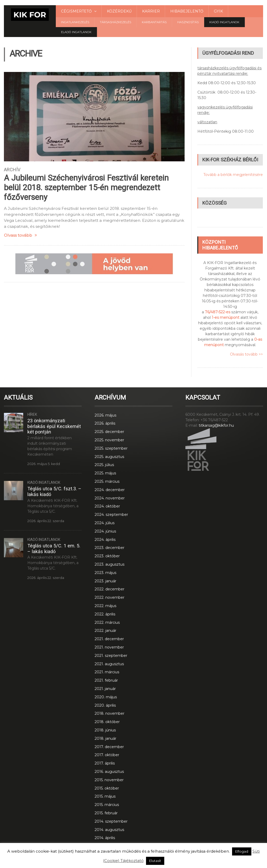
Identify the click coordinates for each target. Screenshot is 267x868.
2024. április (105, 540)
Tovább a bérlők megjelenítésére (233, 175)
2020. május (106, 697)
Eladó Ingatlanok (76, 32)
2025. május (105, 473)
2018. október (107, 722)
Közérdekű (119, 11)
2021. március (107, 672)
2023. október (107, 556)
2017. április (105, 763)
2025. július (104, 465)
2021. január (105, 689)
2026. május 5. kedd (44, 464)
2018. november (110, 713)
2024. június (105, 531)
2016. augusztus (109, 772)
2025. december (109, 432)
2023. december (110, 548)
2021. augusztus (109, 664)
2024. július (105, 523)
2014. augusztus (109, 830)
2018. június (105, 730)
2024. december (110, 490)
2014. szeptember (111, 821)
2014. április (105, 838)
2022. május (105, 606)
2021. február (106, 680)
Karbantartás (154, 22)
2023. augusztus (110, 564)
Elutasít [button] (155, 861)
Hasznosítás (188, 22)
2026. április (105, 423)
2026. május (105, 415)
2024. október (107, 506)
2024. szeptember (111, 515)
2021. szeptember (111, 656)
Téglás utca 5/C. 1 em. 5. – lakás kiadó (54, 549)
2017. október (107, 755)
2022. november (110, 597)
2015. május (105, 796)
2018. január (105, 738)
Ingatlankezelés (75, 22)
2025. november (109, 440)
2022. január (105, 631)
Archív (12, 170)
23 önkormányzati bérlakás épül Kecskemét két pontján (54, 426)
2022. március (107, 622)
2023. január (105, 581)
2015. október (107, 788)
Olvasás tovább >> (246, 354)
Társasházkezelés (116, 22)
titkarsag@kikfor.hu (216, 425)
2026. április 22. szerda (46, 521)
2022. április (105, 614)
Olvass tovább (20, 235)
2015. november (109, 780)
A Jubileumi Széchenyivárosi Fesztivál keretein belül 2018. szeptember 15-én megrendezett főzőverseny (86, 188)
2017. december (109, 747)
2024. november (110, 498)
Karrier (151, 11)
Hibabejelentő (187, 11)
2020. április (105, 705)
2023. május (105, 573)
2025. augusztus (109, 457)
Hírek (32, 414)
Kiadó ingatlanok (224, 22)
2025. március (107, 481)
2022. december (110, 589)
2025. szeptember (111, 448)
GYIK (218, 11)
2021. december (109, 639)
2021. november (109, 647)
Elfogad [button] (242, 851)
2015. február (106, 813)
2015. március (107, 805)
